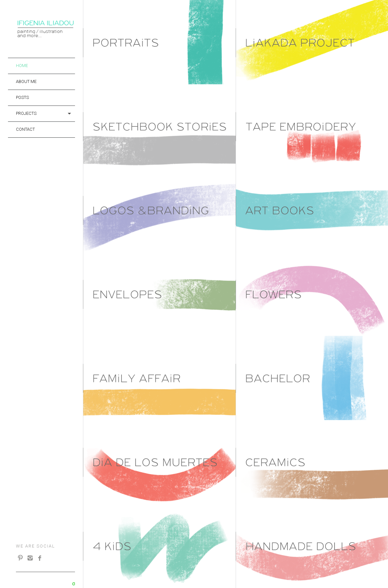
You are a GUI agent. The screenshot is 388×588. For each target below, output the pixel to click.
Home (22, 66)
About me (26, 81)
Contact (25, 129)
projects (26, 113)
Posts (22, 97)
